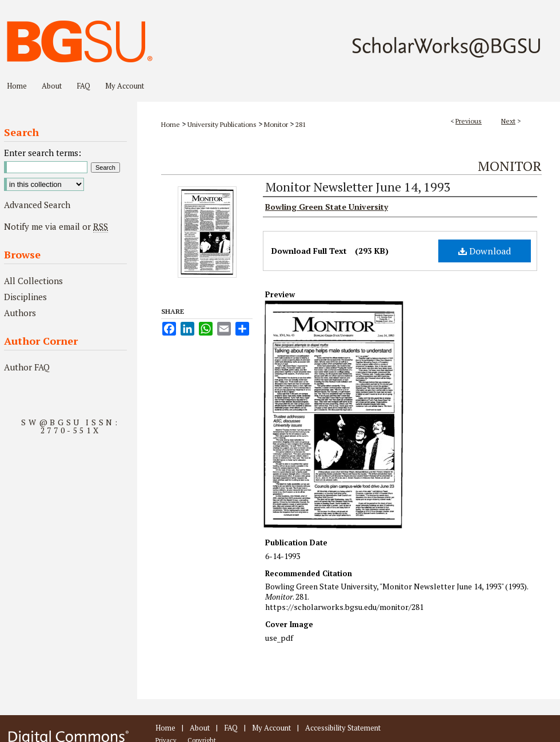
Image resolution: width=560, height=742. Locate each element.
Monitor (276, 124)
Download (485, 251)
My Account (271, 728)
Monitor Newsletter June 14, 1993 (358, 187)
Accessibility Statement (343, 728)
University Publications (222, 124)
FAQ (231, 728)
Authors (20, 313)
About (200, 728)
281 (301, 124)
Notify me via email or (56, 226)
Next (508, 121)
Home (171, 124)
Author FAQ (27, 367)
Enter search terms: (43, 153)
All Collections (33, 281)
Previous (469, 121)
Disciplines (25, 297)
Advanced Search (37, 205)
